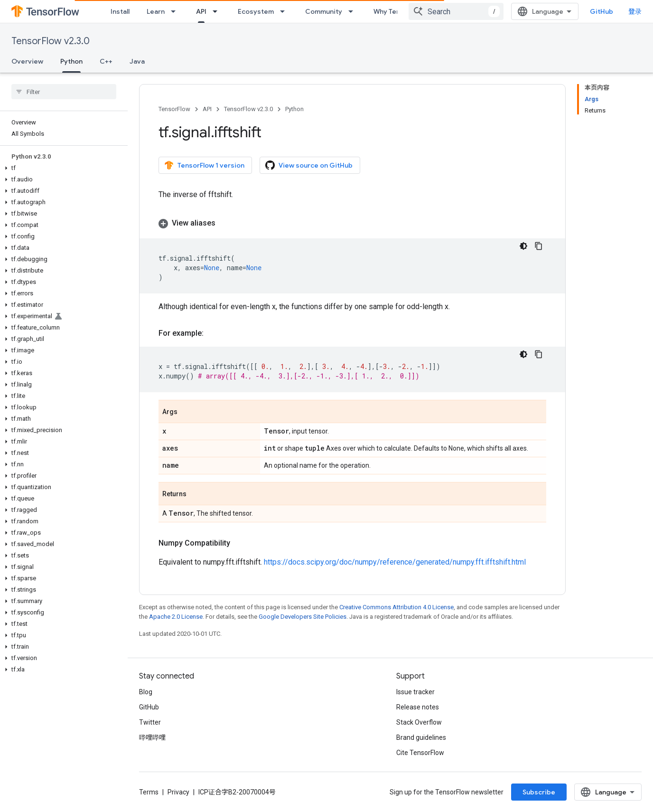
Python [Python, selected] (71, 61)
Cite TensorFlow (420, 753)
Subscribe (539, 792)
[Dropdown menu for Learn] (176, 11)
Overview (27, 61)
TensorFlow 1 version (204, 165)
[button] (62, 168)
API (207, 109)
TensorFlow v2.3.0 (51, 41)
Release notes (418, 707)
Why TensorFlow (399, 11)
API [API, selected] (201, 11)
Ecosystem (256, 11)
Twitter (150, 722)
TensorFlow (174, 109)
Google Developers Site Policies (303, 617)
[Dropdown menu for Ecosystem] (285, 11)
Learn (156, 11)
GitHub (602, 11)
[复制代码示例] (539, 246)
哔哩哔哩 (152, 737)
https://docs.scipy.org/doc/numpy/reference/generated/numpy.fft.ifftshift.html (395, 562)
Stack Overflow (419, 722)
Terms (149, 792)
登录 (635, 11)
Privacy (178, 792)
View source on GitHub (309, 165)
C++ (106, 61)
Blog (146, 692)
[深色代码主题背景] (523, 246)
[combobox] (456, 11)
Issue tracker (415, 692)
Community (324, 11)
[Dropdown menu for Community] (354, 11)
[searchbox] (64, 92)
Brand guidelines (421, 737)
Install (120, 11)
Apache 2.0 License (176, 617)
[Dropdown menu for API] (218, 11)
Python (294, 109)
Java (137, 61)
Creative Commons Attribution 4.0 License (396, 607)
